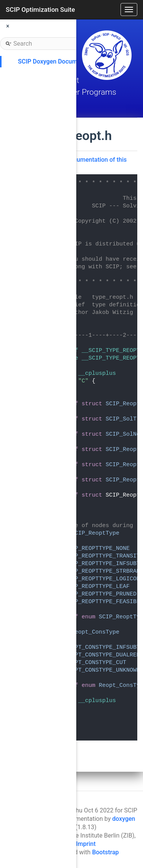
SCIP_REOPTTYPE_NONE (97, 549)
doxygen (124, 819)
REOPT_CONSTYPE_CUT (95, 663)
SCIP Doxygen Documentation (59, 61)
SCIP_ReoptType (95, 533)
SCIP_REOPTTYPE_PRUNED (100, 594)
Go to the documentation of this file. (84, 163)
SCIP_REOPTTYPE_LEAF (97, 587)
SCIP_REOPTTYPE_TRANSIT (102, 556)
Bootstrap (105, 852)
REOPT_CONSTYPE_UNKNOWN (102, 670)
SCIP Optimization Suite (40, 10)
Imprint (86, 844)
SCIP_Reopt (123, 404)
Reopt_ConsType (95, 632)
